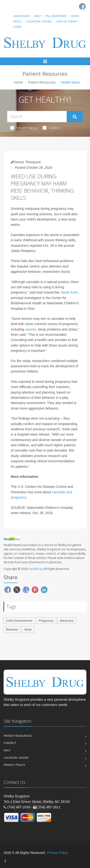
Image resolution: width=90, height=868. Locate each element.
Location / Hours (39, 21)
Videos (52, 128)
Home (18, 82)
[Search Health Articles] (37, 117)
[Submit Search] (75, 117)
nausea (30, 329)
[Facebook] (5, 861)
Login (17, 27)
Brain (28, 629)
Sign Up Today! (67, 21)
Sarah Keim (69, 292)
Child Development (19, 621)
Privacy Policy (15, 765)
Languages (21, 16)
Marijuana (67, 621)
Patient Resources (42, 82)
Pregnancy (46, 621)
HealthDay (35, 569)
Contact (10, 743)
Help (38, 16)
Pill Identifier (56, 16)
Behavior (12, 629)
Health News (24, 128)
